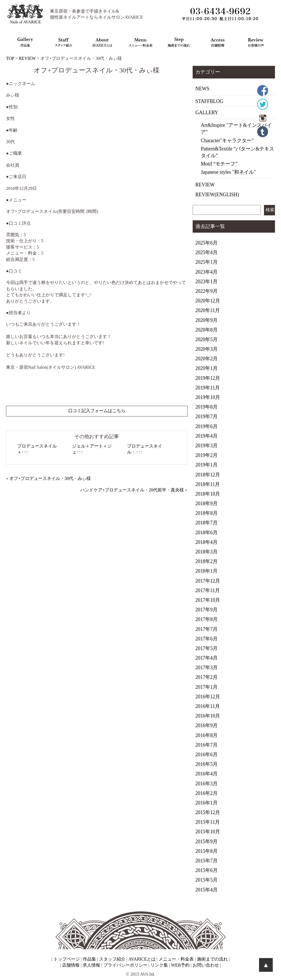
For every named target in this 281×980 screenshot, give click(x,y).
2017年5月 (206, 648)
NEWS (202, 89)
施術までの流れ (212, 959)
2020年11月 (208, 310)
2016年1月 (206, 803)
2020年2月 (206, 359)
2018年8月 (206, 513)
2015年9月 (206, 841)
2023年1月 (206, 281)
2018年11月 (208, 484)
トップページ (67, 959)
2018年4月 (206, 542)
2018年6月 (206, 533)
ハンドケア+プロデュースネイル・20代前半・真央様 (132, 490)
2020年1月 (206, 368)
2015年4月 (206, 890)
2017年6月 (206, 639)
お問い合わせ (206, 965)
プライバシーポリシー (125, 965)
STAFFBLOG (209, 101)
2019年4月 (206, 436)
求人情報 (91, 965)
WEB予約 (180, 965)
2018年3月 (206, 552)
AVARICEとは (142, 959)
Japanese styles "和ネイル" (228, 172)
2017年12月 (208, 581)
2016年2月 (206, 793)
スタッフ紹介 (112, 959)
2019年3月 (206, 446)
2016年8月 (206, 735)
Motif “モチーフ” (219, 164)
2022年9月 (206, 291)
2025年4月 (206, 252)
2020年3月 (206, 349)
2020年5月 (206, 339)
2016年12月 (208, 697)
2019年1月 (206, 465)
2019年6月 (206, 426)
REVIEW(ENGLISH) (217, 195)
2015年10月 (208, 832)
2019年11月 (208, 388)
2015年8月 (206, 851)
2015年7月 (206, 861)
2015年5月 (206, 880)
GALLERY (207, 112)
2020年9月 (206, 320)
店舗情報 (71, 965)
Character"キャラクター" (227, 140)
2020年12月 (208, 301)
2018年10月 (208, 494)
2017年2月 (206, 677)
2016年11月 (208, 706)
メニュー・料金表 (176, 959)
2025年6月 (206, 243)
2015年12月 (208, 812)
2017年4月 (206, 658)
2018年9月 (206, 503)
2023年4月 (206, 272)
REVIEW (27, 58)
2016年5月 (206, 764)
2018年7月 (206, 523)
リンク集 (159, 965)
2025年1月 (206, 262)
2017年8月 (206, 619)
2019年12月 (208, 378)
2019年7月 (206, 416)
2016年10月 (208, 716)
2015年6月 (206, 870)
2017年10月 (208, 600)
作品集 (89, 959)
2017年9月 (206, 610)
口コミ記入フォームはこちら (97, 411)
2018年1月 (206, 571)
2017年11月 (208, 590)
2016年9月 (206, 725)
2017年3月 (206, 668)
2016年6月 (206, 754)
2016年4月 (206, 774)
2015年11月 (208, 822)
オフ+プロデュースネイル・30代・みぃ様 (50, 478)
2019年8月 (206, 407)
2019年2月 (206, 455)
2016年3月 (206, 784)
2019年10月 (208, 397)
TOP (10, 58)
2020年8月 (206, 330)
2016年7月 (206, 745)
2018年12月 (208, 475)
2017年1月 (206, 687)
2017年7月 (206, 629)
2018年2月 (206, 561)
